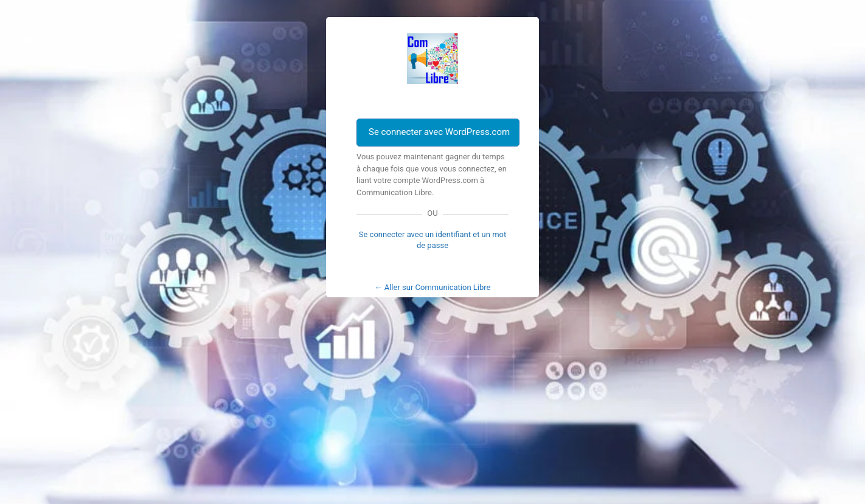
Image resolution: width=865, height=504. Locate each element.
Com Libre (433, 58)
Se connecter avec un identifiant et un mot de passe (433, 240)
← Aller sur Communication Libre (433, 287)
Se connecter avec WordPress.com (439, 132)
